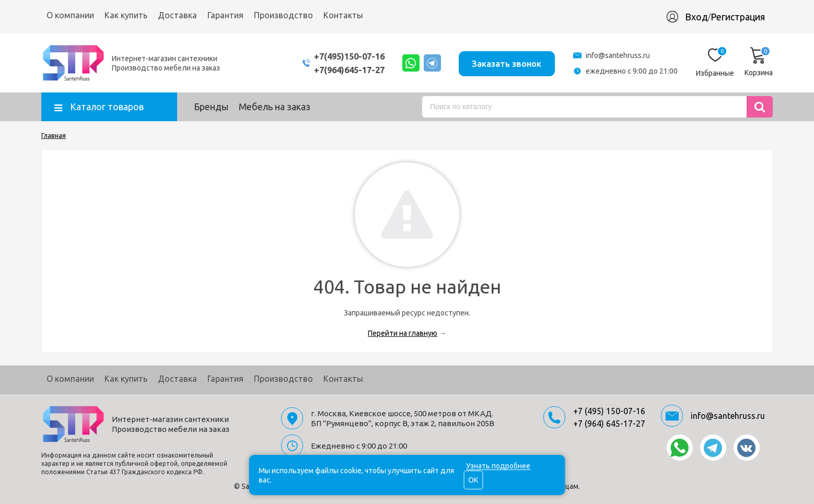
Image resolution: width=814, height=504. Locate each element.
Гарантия (225, 15)
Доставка (177, 15)
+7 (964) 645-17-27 (609, 424)
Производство (283, 15)
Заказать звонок (505, 62)
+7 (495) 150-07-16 (609, 411)
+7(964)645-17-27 (341, 70)
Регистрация (738, 17)
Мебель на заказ (275, 107)
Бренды (211, 107)
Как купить (126, 15)
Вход (696, 17)
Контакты (343, 15)
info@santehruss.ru (618, 55)
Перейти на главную (403, 333)
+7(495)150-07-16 (341, 56)
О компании (70, 15)
